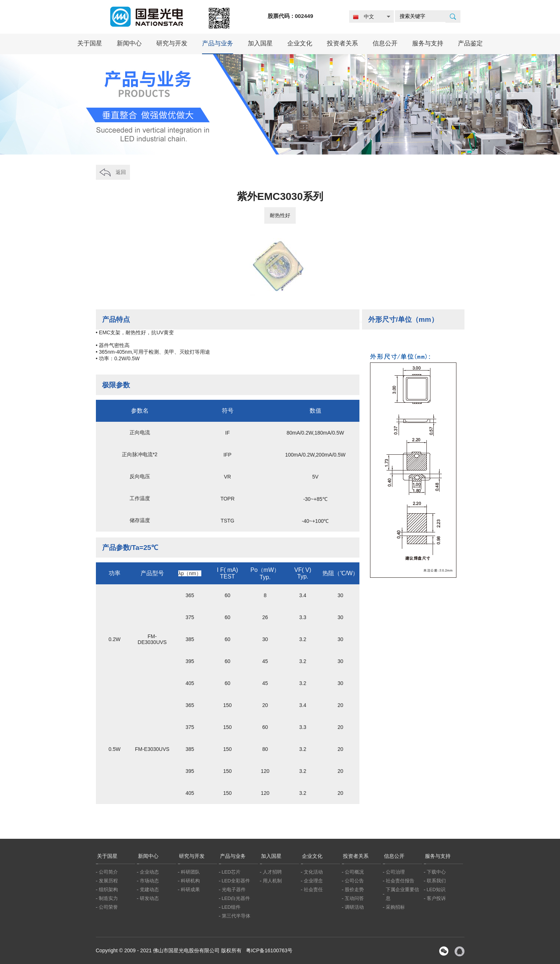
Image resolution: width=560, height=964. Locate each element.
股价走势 (354, 889)
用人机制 (272, 881)
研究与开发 (172, 43)
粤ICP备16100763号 (269, 950)
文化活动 (313, 872)
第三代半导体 (236, 916)
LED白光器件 (236, 898)
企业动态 (149, 872)
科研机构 (190, 881)
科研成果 (190, 889)
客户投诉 (436, 898)
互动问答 (354, 898)
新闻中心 (129, 43)
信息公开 (385, 43)
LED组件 (231, 907)
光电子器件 (234, 889)
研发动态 (149, 898)
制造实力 (108, 898)
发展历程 (108, 881)
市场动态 (149, 881)
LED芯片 (231, 872)
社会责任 (313, 889)
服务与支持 (428, 43)
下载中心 (436, 872)
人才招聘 (272, 872)
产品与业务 (218, 43)
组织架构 (108, 889)
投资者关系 (342, 43)
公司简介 (108, 872)
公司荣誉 (108, 907)
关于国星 (90, 43)
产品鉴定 (470, 43)
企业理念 (313, 881)
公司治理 (395, 872)
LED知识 (436, 889)
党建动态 (149, 889)
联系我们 (436, 881)
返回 (121, 172)
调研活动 (354, 907)
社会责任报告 (400, 881)
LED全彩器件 (236, 881)
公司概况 (354, 872)
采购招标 (395, 907)
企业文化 (300, 43)
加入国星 (260, 43)
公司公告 (354, 881)
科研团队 (190, 872)
